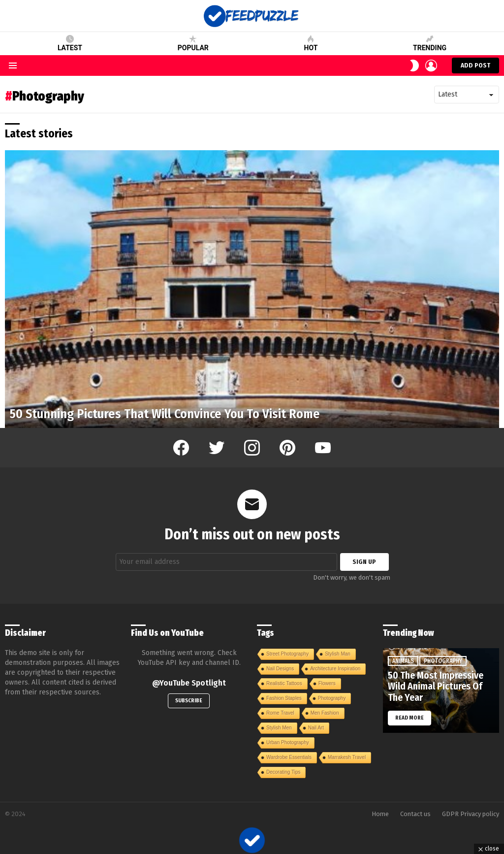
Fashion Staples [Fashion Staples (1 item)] (284, 698)
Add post (475, 67)
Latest (70, 43)
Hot (311, 43)
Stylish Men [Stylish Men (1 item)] (279, 728)
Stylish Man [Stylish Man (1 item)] (338, 654)
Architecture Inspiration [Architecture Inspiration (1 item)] (335, 669)
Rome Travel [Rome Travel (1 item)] (280, 713)
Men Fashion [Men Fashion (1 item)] (325, 713)
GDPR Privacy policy (471, 814)
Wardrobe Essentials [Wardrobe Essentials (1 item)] (289, 757)
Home (380, 814)
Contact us (415, 814)
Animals (403, 661)
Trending (430, 43)
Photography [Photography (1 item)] (332, 698)
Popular (193, 43)
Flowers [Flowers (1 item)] (327, 683)
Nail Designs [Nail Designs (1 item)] (280, 669)
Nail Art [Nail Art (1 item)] (316, 728)
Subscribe (189, 701)
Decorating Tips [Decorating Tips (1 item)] (283, 772)
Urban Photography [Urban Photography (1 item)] (288, 742)
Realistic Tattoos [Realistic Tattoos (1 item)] (284, 683)
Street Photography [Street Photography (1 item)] (287, 654)
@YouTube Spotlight (189, 683)
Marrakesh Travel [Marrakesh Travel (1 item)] (347, 757)
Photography (443, 661)
